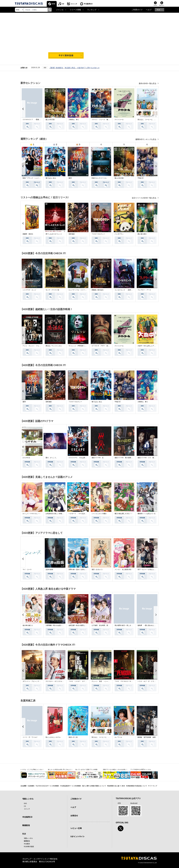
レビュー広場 (76, 828)
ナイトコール (119, 120)
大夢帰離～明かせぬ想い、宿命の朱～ (58, 625)
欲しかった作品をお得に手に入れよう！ (60, 769)
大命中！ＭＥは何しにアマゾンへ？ (150, 346)
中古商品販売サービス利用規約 (71, 786)
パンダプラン (119, 234)
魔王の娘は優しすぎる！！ (124, 514)
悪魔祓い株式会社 (98, 290)
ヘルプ (149, 10)
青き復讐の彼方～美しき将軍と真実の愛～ (129, 625)
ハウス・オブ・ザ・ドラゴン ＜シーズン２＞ (153, 681)
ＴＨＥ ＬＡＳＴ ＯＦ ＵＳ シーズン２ (84, 681)
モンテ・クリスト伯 (52, 290)
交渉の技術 (49, 569)
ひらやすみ (26, 458)
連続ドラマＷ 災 (98, 458)
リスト (155, 5)
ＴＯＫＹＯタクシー (98, 234)
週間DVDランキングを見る (146, 139)
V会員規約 (31, 786)
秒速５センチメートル (99, 178)
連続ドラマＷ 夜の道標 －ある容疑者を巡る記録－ (133, 458)
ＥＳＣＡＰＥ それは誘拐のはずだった (82, 458)
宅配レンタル (28, 838)
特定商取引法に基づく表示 (116, 786)
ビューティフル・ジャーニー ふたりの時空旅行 (85, 290)
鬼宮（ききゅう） (98, 569)
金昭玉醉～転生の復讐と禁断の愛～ (81, 625)
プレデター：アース (144, 290)
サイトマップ (153, 786)
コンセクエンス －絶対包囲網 (125, 290)
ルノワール (118, 737)
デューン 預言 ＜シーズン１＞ (103, 681)
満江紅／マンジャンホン (54, 346)
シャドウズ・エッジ (29, 290)
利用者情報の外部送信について (137, 786)
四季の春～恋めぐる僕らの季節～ (80, 569)
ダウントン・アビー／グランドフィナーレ (37, 681)
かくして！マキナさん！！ (32, 514)
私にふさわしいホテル (53, 737)
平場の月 (141, 178)
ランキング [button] (92, 10)
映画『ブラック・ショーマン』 (33, 178)
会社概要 (23, 786)
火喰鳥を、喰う (74, 120)
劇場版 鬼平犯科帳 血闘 (147, 737)
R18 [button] (158, 10)
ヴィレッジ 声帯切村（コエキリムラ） (82, 346)
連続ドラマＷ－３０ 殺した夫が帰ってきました (154, 458)
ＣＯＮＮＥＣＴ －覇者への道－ (34, 120)
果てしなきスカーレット (54, 234)
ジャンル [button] (60, 10)
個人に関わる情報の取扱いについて (94, 786)
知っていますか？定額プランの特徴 (86, 769)
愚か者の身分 (142, 234)
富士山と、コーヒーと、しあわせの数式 (151, 120)
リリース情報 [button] (75, 10)
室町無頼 (72, 234)
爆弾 (70, 178)
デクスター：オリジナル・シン (56, 681)
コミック (74, 4)
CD (63, 4)
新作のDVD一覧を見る (148, 83)
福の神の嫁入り (28, 625)
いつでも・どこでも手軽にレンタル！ (32, 769)
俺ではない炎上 (51, 178)
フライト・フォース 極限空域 (102, 120)
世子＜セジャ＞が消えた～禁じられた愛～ (152, 569)
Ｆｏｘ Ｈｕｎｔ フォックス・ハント (36, 346)
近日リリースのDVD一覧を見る (144, 198)
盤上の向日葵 (50, 120)
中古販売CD (88, 4)
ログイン (162, 5)
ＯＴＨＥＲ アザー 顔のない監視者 (104, 346)
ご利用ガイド (137, 10)
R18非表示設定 (29, 846)
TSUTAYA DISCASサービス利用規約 (47, 786)
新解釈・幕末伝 (28, 234)
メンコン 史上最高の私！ (124, 569)
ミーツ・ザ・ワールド (30, 737)
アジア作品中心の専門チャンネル (141, 769)
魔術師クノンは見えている (147, 514)
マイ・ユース (27, 569)
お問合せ (74, 816)
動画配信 (26, 825)
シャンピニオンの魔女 (99, 514)
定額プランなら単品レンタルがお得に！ (115, 769)
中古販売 (27, 844)
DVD (54, 4)
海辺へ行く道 (73, 737)
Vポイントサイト (78, 836)
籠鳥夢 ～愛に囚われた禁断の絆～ (150, 625)
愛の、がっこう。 (52, 458)
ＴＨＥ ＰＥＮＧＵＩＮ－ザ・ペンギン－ (129, 681)
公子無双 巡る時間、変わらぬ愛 (103, 625)
